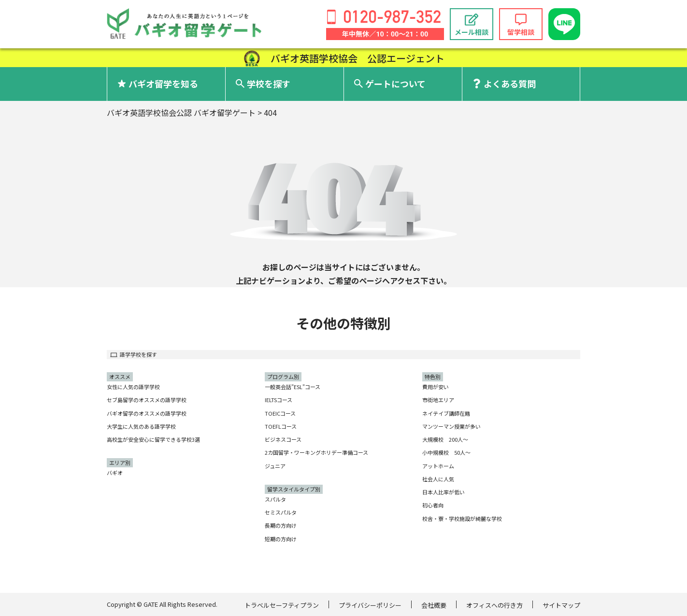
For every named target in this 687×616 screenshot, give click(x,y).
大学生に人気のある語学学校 (141, 426)
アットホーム (438, 466)
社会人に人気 (438, 479)
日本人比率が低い (444, 492)
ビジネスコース (283, 439)
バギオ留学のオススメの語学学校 (147, 413)
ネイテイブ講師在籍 (446, 413)
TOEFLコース (281, 426)
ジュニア (275, 466)
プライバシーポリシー (370, 605)
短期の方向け (281, 539)
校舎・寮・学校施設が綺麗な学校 (462, 518)
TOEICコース (280, 413)
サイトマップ (561, 605)
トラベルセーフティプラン (282, 605)
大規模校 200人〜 (445, 439)
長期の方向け (281, 525)
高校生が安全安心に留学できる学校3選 (153, 439)
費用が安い (436, 387)
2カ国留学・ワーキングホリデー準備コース (316, 452)
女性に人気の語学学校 (133, 387)
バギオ (115, 473)
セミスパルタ (281, 512)
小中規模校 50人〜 (446, 452)
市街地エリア (438, 400)
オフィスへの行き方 (494, 605)
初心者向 (433, 505)
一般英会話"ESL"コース (293, 387)
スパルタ (275, 499)
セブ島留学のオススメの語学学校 (147, 400)
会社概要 (434, 605)
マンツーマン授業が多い (451, 426)
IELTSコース (279, 400)
